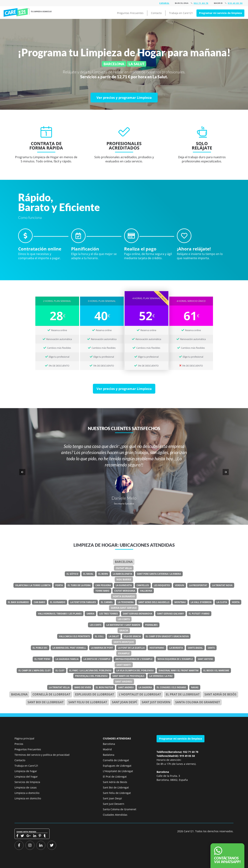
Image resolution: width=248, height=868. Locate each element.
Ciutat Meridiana (125, 591)
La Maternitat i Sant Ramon (123, 625)
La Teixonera (126, 602)
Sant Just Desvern (156, 702)
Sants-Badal (195, 648)
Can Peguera (103, 585)
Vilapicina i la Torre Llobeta (33, 585)
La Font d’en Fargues (83, 602)
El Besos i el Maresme (216, 670)
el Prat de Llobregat (183, 694)
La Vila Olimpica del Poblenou (135, 670)
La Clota (222, 602)
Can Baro (39, 602)
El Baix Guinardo (18, 602)
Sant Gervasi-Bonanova (138, 614)
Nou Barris (124, 579)
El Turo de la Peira (79, 585)
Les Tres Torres (109, 614)
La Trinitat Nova (222, 585)
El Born (103, 574)
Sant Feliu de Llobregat (88, 702)
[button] (22, 472)
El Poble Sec (40, 648)
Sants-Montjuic (124, 642)
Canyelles (143, 585)
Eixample (124, 653)
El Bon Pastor (104, 687)
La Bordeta (176, 648)
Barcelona (124, 562)
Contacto (156, 13)
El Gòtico (72, 574)
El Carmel (107, 602)
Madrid (107, 749)
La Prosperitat (198, 585)
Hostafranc (157, 648)
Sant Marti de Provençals (128, 676)
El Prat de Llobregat (115, 777)
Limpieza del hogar (26, 777)
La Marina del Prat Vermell (69, 648)
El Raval (88, 574)
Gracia (124, 630)
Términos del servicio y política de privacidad (42, 755)
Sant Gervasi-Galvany (170, 614)
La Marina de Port (102, 648)
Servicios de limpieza (27, 782)
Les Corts (124, 619)
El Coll (99, 636)
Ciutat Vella (124, 568)
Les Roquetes (162, 585)
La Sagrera (145, 687)
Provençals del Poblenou (91, 676)
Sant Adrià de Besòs (220, 694)
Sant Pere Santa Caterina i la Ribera (159, 574)
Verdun (180, 585)
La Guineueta (124, 585)
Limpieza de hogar (26, 771)
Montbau (180, 602)
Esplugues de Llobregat (95, 694)
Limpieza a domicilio (27, 793)
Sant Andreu (124, 681)
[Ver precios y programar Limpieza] (124, 98)
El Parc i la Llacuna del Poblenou (90, 670)
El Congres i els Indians (171, 687)
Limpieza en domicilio (28, 798)
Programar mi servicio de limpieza (220, 13)
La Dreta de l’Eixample (97, 659)
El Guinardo (58, 602)
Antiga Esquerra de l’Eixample (134, 659)
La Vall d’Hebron (201, 602)
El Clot (60, 670)
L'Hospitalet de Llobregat (118, 771)
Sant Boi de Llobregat (46, 702)
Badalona (19, 694)
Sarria (90, 614)
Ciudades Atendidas (115, 815)
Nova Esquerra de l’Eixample (175, 659)
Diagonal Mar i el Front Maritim (179, 670)
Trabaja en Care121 (181, 13)
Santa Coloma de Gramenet (198, 702)
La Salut (114, 636)
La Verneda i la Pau (161, 676)
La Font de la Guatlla (131, 648)
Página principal (24, 738)
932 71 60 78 (201, 3)
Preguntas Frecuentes (130, 13)
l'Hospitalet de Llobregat (140, 694)
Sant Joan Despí (124, 702)
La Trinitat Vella (59, 687)
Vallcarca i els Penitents (74, 636)
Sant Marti (124, 665)
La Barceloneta (122, 574)
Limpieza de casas (26, 787)
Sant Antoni (205, 659)
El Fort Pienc (43, 659)
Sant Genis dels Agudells (154, 602)
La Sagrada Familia (67, 659)
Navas (195, 687)
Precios (19, 744)
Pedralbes (151, 625)
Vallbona (146, 591)
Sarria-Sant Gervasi (124, 608)
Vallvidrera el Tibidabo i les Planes (60, 614)
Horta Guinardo (124, 596)
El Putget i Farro (199, 614)
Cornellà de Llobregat (51, 694)
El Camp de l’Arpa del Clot (35, 670)
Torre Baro (102, 591)
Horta (236, 602)
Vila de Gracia (132, 636)
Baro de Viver (83, 687)
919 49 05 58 (235, 3)
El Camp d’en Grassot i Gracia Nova (167, 636)
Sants (211, 648)
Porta (59, 585)
